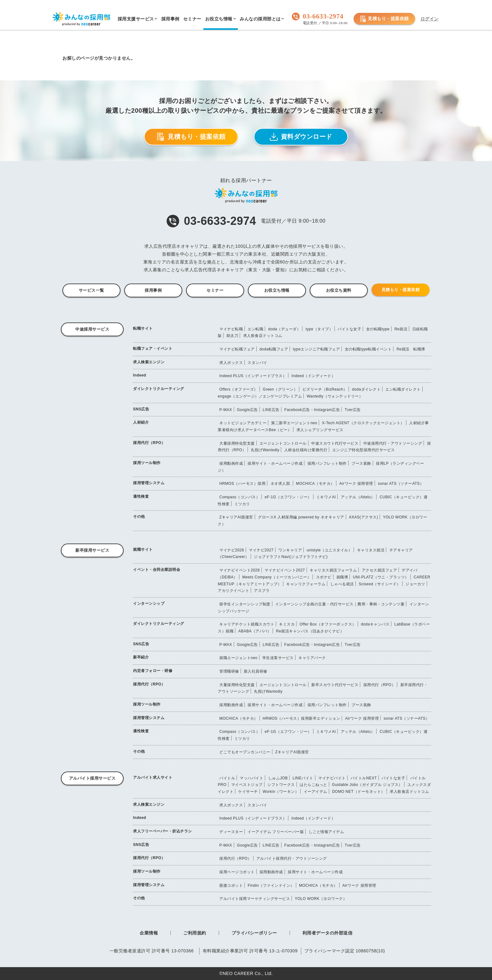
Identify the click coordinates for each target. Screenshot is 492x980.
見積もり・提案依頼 (384, 19)
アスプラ (262, 591)
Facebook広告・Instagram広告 (312, 410)
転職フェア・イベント (153, 349)
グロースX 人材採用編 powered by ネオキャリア (301, 517)
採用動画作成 (231, 463)
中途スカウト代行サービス (335, 443)
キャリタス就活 (371, 550)
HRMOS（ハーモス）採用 (242, 484)
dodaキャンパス (375, 624)
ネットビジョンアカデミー (243, 423)
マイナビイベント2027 (285, 570)
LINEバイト (303, 778)
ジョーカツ (415, 584)
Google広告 (247, 410)
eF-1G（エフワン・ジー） (288, 497)
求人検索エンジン (149, 362)
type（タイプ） (319, 329)
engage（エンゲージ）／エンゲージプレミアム (260, 396)
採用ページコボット (237, 872)
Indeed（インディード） (313, 376)
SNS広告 (141, 409)
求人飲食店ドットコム (263, 336)
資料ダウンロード (301, 137)
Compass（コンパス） (240, 497)
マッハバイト (251, 778)
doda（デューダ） (285, 329)
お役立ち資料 (339, 290)
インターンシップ (149, 604)
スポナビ (324, 577)
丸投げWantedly (265, 450)
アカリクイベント (233, 591)
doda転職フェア (274, 349)
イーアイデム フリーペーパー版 (276, 832)
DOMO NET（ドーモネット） (358, 792)
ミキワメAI (326, 497)
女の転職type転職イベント (368, 349)
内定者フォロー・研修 (153, 671)
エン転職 (255, 329)
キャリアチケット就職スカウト (247, 624)
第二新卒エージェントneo (294, 423)
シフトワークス (281, 785)
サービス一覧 (91, 290)
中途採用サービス (92, 329)
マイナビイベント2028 (240, 570)
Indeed (140, 375)
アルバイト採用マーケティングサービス (255, 899)
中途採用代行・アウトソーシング (393, 443)
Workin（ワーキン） (281, 792)
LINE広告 (271, 410)
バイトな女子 (349, 329)
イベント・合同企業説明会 (157, 570)
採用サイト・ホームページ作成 (275, 463)
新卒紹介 (141, 657)
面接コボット (231, 885)
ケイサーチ (248, 792)
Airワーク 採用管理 (356, 484)
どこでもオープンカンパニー (245, 752)
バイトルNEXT (364, 778)
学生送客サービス (278, 658)
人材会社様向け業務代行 (306, 450)
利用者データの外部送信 (328, 933)
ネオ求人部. (281, 484)
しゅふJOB (278, 778)
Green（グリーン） (280, 389)
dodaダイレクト (366, 389)
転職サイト (143, 328)
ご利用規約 (195, 933)
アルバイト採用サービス (92, 778)
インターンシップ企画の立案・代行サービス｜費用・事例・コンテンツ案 (340, 604)
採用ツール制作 (147, 463)
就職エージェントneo (238, 658)
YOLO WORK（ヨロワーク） (321, 899)
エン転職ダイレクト (403, 389)
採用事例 (153, 290)
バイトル (227, 778)
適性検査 (141, 496)
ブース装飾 (361, 463)
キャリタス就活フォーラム (333, 570)
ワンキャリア (290, 550)
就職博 (342, 577)
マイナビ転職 (231, 329)
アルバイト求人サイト (153, 777)
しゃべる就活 (342, 584)
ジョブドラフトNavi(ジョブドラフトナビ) (291, 557)
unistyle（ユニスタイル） (330, 550)
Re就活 (401, 329)
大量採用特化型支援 (237, 443)
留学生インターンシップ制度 (245, 604)
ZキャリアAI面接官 (236, 517)
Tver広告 (353, 410)
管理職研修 (229, 671)
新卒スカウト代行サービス (335, 685)
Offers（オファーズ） (239, 389)
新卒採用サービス (92, 550)
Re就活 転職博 (411, 349)
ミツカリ (242, 504)
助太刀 (233, 336)
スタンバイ (257, 363)
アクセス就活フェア (380, 570)
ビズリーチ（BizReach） (325, 389)
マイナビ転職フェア (237, 349)
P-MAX (226, 410)
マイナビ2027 (261, 550)
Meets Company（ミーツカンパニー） (277, 577)
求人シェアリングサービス (320, 430)
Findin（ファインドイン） (271, 885)
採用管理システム (149, 483)
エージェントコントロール (283, 443)
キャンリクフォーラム (306, 584)
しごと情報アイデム (326, 832)
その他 (139, 517)
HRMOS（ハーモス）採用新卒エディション (301, 718)
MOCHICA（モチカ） (315, 484)
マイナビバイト (332, 778)
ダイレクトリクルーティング (159, 389)
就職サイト (143, 550)
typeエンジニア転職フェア (316, 349)
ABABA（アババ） (255, 631)
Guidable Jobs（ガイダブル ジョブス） (367, 785)
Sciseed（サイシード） (380, 584)
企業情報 (149, 933)
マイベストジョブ (247, 785)
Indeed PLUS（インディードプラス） (253, 376)
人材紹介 (141, 422)
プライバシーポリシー (254, 933)
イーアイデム (316, 792)
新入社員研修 (256, 671)
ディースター (231, 832)
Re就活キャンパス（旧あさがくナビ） (310, 631)
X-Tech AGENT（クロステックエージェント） (363, 423)
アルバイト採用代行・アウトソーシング (292, 858)
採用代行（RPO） (149, 443)
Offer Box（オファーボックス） (328, 624)
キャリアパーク (312, 658)
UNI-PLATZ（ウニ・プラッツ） (381, 577)
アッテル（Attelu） (358, 497)
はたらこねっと (313, 785)
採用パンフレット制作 (327, 463)
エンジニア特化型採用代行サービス (364, 450)
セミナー (215, 290)
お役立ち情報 (277, 290)
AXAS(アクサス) (364, 517)
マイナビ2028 (232, 550)
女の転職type (378, 329)
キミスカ (287, 624)
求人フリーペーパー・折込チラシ (163, 831)
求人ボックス (231, 363)
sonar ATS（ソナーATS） (401, 484)
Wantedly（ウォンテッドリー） (335, 396)
